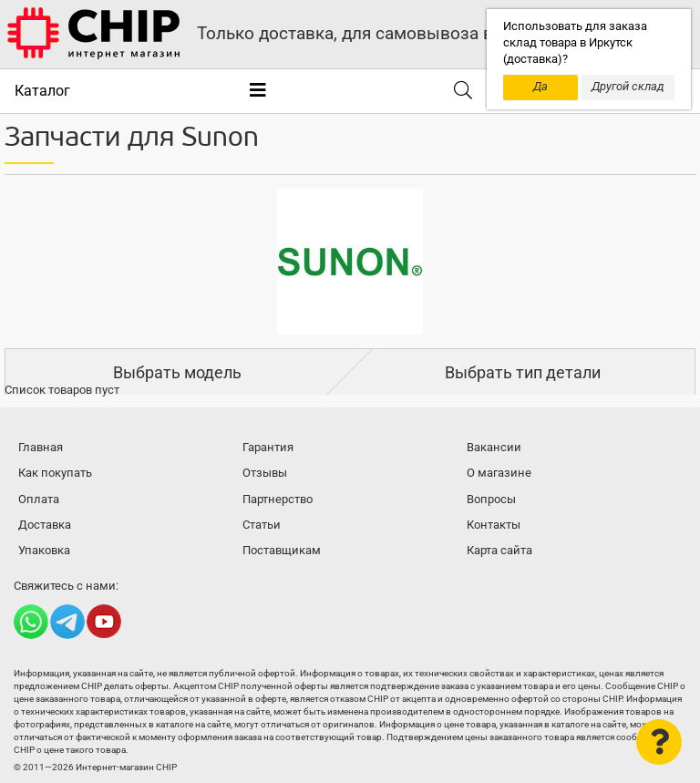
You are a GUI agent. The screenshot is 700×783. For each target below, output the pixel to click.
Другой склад (628, 86)
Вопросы (491, 499)
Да (540, 86)
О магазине (499, 473)
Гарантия (268, 447)
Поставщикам (282, 550)
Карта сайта (499, 550)
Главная (41, 447)
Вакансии (494, 447)
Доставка (45, 525)
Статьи (262, 525)
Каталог (42, 91)
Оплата (39, 499)
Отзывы (265, 473)
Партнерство (278, 499)
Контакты (494, 525)
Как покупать (55, 473)
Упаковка (44, 550)
